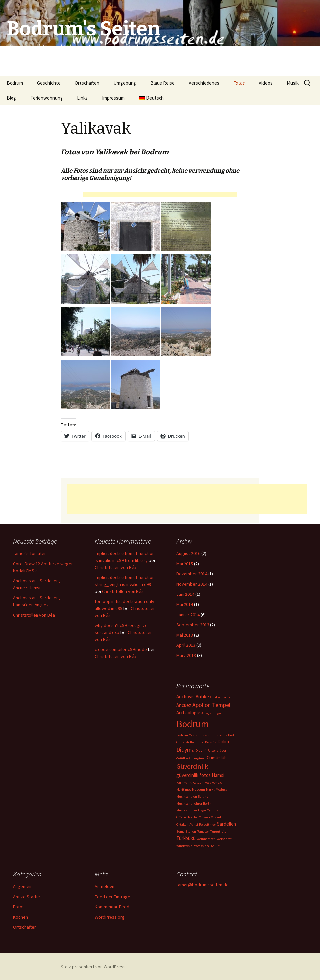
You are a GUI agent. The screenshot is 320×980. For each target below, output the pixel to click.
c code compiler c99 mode (121, 649)
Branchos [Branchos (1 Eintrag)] (220, 735)
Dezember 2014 (192, 574)
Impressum (113, 98)
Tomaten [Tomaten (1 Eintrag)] (203, 832)
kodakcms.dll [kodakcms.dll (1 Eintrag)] (214, 783)
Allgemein (23, 886)
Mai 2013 (185, 635)
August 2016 (188, 553)
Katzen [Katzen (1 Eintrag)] (198, 783)
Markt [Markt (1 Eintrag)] (210, 790)
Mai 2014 (185, 604)
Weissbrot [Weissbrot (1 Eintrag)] (224, 839)
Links (82, 98)
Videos (266, 83)
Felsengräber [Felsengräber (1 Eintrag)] (217, 750)
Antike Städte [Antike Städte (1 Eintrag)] (220, 697)
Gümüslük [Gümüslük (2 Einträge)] (217, 758)
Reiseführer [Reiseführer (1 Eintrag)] (208, 824)
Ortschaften (87, 83)
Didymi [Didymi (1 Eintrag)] (201, 750)
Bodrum (15, 83)
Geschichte (49, 83)
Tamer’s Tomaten (30, 553)
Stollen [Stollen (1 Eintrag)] (191, 832)
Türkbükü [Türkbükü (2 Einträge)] (186, 838)
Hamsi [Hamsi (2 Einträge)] (218, 775)
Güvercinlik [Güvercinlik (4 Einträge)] (192, 766)
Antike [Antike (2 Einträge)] (202, 697)
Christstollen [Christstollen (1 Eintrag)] (186, 742)
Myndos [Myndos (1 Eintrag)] (212, 810)
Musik (293, 83)
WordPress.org (110, 917)
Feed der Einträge (112, 897)
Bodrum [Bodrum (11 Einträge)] (193, 724)
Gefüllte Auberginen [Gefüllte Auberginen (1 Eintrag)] (191, 758)
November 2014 (192, 584)
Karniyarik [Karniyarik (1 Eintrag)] (184, 783)
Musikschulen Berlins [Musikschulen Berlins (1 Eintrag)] (192, 796)
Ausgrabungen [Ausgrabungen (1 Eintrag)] (212, 713)
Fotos (239, 83)
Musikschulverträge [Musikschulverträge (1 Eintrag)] (191, 810)
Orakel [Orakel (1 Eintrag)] (216, 817)
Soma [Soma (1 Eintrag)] (180, 832)
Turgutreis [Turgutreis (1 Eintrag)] (218, 832)
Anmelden (105, 886)
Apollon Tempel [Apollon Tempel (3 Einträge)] (211, 705)
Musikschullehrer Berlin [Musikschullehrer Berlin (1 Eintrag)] (194, 803)
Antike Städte (27, 897)
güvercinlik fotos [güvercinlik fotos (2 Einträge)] (194, 775)
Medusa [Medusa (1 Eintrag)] (222, 790)
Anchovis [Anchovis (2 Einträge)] (185, 697)
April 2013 (186, 645)
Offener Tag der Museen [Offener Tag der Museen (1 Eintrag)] (193, 817)
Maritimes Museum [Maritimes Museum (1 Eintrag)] (191, 790)
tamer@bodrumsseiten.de (202, 885)
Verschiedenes (204, 83)
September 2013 (193, 625)
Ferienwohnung (47, 98)
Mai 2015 (185, 564)
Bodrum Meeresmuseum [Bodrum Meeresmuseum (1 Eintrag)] (194, 735)
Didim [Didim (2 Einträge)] (223, 742)
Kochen (21, 917)
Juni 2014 (185, 594)
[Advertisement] (160, 196)
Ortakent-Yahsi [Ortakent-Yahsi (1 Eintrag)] (187, 824)
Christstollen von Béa (34, 615)
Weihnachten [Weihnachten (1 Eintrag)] (206, 839)
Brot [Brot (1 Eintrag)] (231, 735)
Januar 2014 (188, 615)
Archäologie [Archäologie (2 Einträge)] (188, 713)
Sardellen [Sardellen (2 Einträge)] (227, 824)
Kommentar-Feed (112, 907)
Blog (11, 98)
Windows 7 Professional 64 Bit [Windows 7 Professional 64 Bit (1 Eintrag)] (198, 846)
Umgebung (125, 83)
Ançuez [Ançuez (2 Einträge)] (184, 705)
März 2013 (186, 655)
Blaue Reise (162, 83)
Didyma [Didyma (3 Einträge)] (185, 749)
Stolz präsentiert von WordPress (93, 967)
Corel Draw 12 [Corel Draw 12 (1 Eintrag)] (207, 742)
